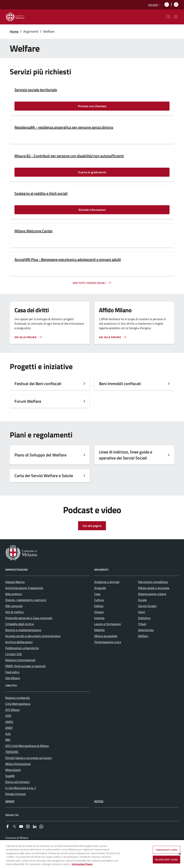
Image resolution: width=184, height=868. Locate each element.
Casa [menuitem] (97, 594)
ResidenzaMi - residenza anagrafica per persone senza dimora (64, 127)
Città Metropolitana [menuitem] (18, 704)
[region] (92, 854)
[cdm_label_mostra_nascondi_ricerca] (168, 17)
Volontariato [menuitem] (146, 630)
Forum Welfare (28, 401)
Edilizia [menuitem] (99, 606)
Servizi (10, 801)
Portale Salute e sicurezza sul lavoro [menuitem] (28, 758)
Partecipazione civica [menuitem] (108, 642)
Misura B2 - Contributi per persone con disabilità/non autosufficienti (69, 156)
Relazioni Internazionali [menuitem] (20, 660)
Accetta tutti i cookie (167, 859)
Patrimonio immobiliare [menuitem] (153, 582)
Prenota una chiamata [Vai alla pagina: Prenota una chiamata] (92, 106)
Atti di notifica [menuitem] (14, 612)
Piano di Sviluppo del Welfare (40, 455)
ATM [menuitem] (8, 716)
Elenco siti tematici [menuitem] (17, 782)
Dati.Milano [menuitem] (13, 678)
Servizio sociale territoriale (36, 90)
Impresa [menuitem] (99, 618)
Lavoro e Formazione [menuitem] (108, 624)
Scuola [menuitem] (142, 600)
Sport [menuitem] (142, 612)
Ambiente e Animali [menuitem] (107, 582)
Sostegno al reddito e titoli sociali (41, 193)
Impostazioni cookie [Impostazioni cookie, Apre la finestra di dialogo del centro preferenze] (167, 850)
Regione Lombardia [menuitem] (17, 698)
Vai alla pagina (25, 337)
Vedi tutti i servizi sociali (89, 283)
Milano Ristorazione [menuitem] (18, 764)
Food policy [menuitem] (12, 672)
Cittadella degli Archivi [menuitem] (20, 624)
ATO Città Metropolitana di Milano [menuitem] (27, 746)
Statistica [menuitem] (144, 618)
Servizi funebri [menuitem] (147, 606)
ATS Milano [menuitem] (12, 710)
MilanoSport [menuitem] (13, 770)
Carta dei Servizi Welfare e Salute (44, 476)
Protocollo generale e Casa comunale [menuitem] (29, 618)
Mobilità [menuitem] (99, 630)
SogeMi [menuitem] (10, 776)
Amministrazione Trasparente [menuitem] (24, 588)
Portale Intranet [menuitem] (16, 794)
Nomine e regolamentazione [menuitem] (23, 630)
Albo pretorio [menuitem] (14, 594)
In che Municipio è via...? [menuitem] (21, 788)
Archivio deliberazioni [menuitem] (19, 642)
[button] (155, 5)
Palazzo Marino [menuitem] (15, 582)
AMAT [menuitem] (9, 728)
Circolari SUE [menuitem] (14, 654)
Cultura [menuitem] (99, 600)
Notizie (99, 801)
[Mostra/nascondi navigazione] (176, 17)
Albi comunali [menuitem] (14, 606)
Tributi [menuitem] (142, 624)
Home (14, 31)
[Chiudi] (180, 854)
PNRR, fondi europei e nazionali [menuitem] (25, 666)
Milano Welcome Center (34, 231)
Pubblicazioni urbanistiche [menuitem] (22, 648)
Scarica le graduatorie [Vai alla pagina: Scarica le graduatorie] (92, 172)
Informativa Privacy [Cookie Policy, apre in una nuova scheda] (82, 864)
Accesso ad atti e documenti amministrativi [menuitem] (33, 636)
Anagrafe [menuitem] (100, 588)
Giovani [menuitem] (99, 612)
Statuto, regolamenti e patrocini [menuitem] (26, 600)
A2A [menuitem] (8, 734)
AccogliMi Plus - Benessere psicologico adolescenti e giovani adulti (68, 259)
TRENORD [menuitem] (12, 752)
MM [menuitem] (8, 740)
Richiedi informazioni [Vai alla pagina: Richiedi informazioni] (92, 210)
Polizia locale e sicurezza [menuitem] (154, 588)
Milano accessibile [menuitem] (106, 636)
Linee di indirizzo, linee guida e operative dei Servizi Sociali (126, 455)
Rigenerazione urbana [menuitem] (152, 594)
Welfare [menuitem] (143, 636)
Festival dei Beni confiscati (38, 384)
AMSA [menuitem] (9, 722)
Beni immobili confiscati (120, 384)
